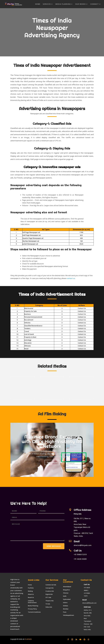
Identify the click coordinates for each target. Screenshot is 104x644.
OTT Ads (48, 597)
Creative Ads (50, 591)
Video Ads (49, 607)
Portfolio (31, 588)
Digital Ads (49, 594)
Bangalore (66, 590)
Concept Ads (50, 588)
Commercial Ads (51, 585)
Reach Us (31, 597)
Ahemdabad (67, 587)
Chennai (66, 593)
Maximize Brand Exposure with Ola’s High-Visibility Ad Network (52, 441)
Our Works (81, 4)
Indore (65, 603)
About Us (31, 594)
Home (38, 4)
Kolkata (66, 606)
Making (30, 591)
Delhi (65, 596)
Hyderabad (67, 599)
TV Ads (48, 604)
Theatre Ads (50, 601)
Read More (52, 462)
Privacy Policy (32, 609)
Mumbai (66, 609)
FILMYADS (28, 639)
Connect (95, 4)
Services (47, 4)
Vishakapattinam (69, 615)
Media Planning (63, 4)
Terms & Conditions (34, 612)
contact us (71, 278)
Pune (65, 612)
